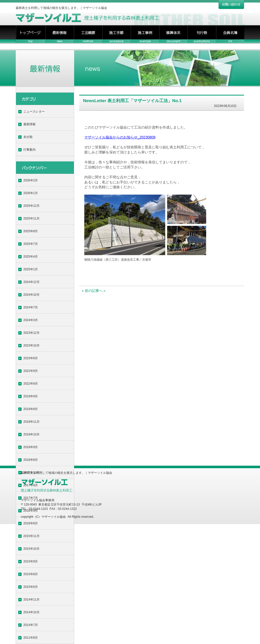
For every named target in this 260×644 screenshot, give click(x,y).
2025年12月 (31, 206)
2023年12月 (31, 333)
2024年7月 (31, 307)
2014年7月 (31, 625)
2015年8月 (31, 574)
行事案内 (29, 150)
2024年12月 (31, 282)
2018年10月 (31, 434)
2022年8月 (31, 384)
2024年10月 (31, 295)
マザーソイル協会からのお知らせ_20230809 (120, 137)
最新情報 (29, 124)
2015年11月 (31, 536)
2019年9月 (31, 396)
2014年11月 (31, 600)
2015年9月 (31, 561)
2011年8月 (31, 638)
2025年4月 (31, 257)
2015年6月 (31, 587)
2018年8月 (31, 460)
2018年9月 (31, 447)
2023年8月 (31, 358)
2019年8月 (31, 409)
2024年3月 (31, 320)
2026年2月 (31, 180)
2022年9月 (31, 371)
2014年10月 (31, 612)
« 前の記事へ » (94, 291)
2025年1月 (31, 269)
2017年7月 (31, 498)
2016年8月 (31, 523)
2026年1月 (31, 193)
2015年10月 (31, 549)
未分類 (28, 137)
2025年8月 (31, 231)
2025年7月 (31, 244)
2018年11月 (31, 422)
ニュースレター (34, 112)
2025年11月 (31, 218)
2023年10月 (31, 345)
